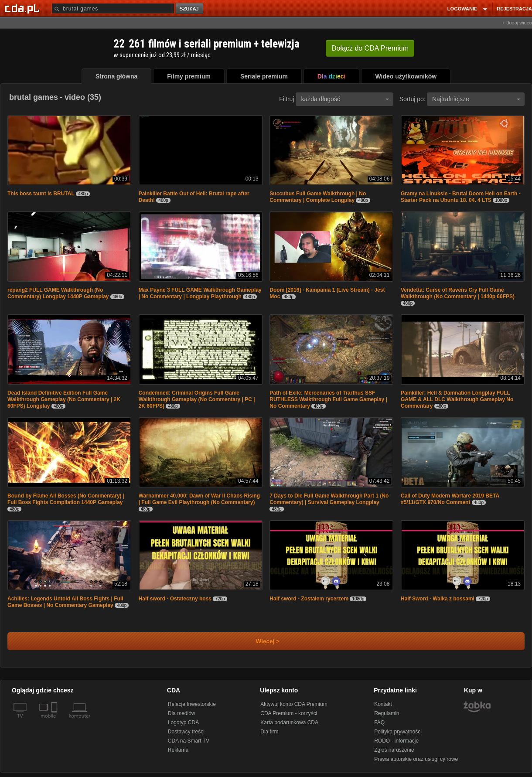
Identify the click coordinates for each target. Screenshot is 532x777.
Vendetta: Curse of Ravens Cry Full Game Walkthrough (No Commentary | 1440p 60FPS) (458, 293)
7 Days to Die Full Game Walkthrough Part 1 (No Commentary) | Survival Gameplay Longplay (329, 499)
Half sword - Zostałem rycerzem (310, 599)
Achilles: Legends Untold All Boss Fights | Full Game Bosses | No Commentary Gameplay (65, 602)
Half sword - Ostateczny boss (176, 599)
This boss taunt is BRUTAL (41, 194)
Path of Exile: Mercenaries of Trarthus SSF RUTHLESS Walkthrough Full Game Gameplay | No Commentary (328, 399)
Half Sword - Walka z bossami (438, 599)
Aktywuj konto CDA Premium (294, 704)
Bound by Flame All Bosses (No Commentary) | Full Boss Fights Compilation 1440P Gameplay (66, 499)
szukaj (190, 9)
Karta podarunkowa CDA (289, 722)
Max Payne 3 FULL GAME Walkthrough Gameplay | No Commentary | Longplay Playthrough (200, 293)
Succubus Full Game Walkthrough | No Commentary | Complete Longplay (318, 197)
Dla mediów (182, 713)
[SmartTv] (55, 721)
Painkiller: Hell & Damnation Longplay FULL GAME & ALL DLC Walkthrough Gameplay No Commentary (457, 399)
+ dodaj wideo (517, 23)
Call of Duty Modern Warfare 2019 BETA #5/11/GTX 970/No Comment (450, 499)
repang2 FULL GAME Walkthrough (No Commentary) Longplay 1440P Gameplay (58, 293)
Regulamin (387, 713)
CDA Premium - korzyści (289, 713)
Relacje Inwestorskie (192, 704)
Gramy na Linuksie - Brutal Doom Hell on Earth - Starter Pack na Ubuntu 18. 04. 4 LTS (461, 197)
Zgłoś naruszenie (394, 750)
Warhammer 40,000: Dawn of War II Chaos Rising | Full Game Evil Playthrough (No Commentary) (199, 499)
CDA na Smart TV (189, 741)
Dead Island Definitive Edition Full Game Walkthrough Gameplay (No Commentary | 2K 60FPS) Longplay (64, 399)
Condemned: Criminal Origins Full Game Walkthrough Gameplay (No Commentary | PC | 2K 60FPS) (197, 399)
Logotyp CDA (183, 722)
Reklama (178, 750)
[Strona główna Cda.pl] (24, 8)
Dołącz (370, 48)
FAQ (379, 722)
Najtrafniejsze (476, 99)
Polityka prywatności (398, 732)
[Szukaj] (113, 9)
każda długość (345, 99)
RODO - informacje (396, 741)
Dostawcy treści (186, 732)
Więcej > (260, 641)
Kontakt (383, 704)
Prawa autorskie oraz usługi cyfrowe (416, 759)
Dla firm (269, 732)
